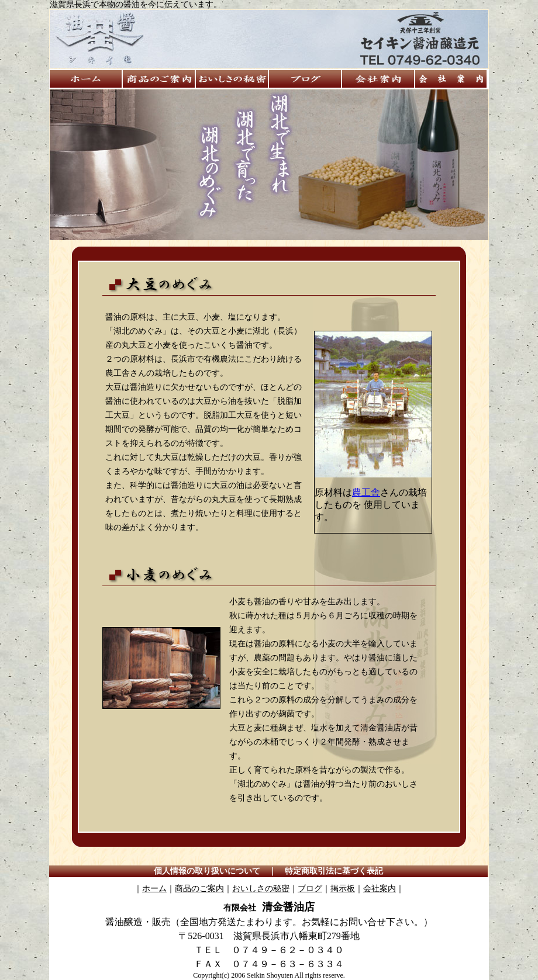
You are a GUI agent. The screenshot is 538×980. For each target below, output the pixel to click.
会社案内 (380, 889)
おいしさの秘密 (261, 889)
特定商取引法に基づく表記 (334, 871)
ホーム (154, 889)
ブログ (310, 889)
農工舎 (366, 492)
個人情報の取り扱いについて (207, 871)
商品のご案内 (199, 889)
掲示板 (343, 889)
